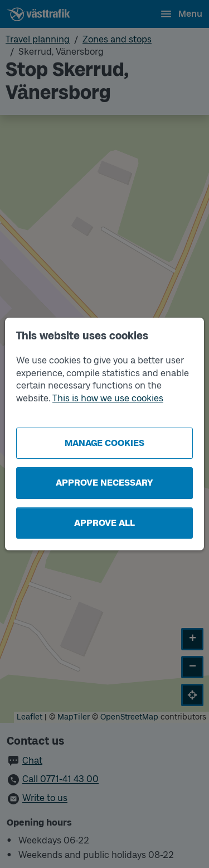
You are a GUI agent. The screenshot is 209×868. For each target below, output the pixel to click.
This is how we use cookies (108, 398)
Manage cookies (104, 443)
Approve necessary (104, 483)
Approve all (104, 523)
